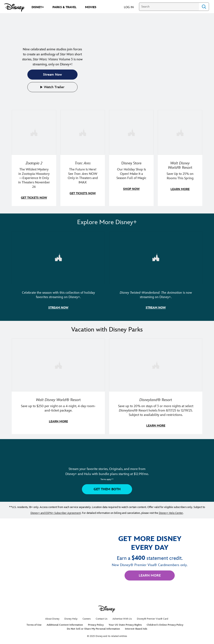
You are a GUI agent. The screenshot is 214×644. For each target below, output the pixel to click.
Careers (87, 618)
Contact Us (102, 618)
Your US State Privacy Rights (125, 624)
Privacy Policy (96, 624)
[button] (131, 7)
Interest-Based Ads (136, 628)
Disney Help (71, 618)
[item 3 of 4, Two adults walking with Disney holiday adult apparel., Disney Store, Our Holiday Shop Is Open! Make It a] (131, 158)
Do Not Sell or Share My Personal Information (93, 628)
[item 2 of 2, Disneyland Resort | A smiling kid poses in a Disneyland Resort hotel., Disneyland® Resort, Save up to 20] (156, 385)
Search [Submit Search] (204, 7)
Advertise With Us (122, 618)
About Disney (52, 618)
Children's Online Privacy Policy (165, 624)
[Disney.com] (14, 8)
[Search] (169, 7)
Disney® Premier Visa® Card (153, 618)
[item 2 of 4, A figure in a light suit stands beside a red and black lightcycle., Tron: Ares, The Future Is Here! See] (83, 158)
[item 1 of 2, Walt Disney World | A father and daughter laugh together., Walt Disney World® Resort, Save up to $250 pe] (58, 385)
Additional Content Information (65, 624)
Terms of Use (34, 624)
